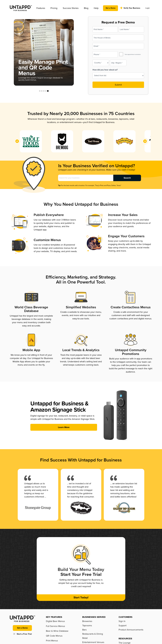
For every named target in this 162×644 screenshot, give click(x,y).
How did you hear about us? (105, 70)
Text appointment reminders (133, 54)
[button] (41, 8)
